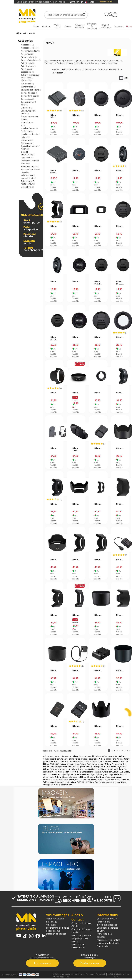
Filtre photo (27, 122)
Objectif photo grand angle (105, 774)
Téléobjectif (85, 782)
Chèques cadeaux (55, 919)
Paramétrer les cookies (108, 940)
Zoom (66, 785)
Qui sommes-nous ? (107, 919)
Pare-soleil (27, 158)
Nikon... (76, 115)
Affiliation (51, 925)
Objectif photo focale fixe (75, 774)
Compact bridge (29, 93)
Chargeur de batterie (31, 90)
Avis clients (68, 69)
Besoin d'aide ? (106, 2)
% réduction (59, 73)
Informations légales (107, 925)
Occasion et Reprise (56, 934)
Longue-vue (27, 140)
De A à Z (103, 69)
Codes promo (53, 931)
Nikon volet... (53, 172)
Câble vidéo (27, 84)
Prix (78, 69)
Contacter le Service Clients (81, 924)
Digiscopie (27, 108)
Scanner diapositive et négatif (31, 171)
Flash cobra (27, 131)
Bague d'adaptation (31, 60)
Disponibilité (90, 69)
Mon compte (78, 944)
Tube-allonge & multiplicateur (28, 182)
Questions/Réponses (82, 929)
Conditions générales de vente (107, 929)
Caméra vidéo (28, 87)
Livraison (76, 932)
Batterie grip (28, 63)
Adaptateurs (28, 54)
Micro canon (28, 143)
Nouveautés (116, 69)
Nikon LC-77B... (54, 338)
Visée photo (27, 187)
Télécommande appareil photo (29, 177)
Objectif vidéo (96, 777)
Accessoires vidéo (30, 48)
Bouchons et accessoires (28, 71)
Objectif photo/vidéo (28, 153)
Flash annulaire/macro (29, 127)
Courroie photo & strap (29, 103)
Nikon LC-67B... (98, 283)
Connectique (28, 99)
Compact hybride (30, 96)
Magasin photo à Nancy (80, 940)
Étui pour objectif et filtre (29, 118)
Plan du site (103, 946)
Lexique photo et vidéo (108, 943)
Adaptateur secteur (31, 51)
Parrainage (52, 922)
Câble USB (27, 81)
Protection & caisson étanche (30, 162)
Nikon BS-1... (53, 116)
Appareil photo (29, 57)
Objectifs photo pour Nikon (30, 147)
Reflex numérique (30, 167)
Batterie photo (28, 66)
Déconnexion (78, 947)
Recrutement (103, 922)
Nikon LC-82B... (120, 283)
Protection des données (104, 935)
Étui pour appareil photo (29, 112)
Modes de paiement (82, 935)
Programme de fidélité (58, 928)
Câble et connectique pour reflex (30, 76)
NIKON (32, 33)
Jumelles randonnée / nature (30, 136)
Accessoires (27, 45)
